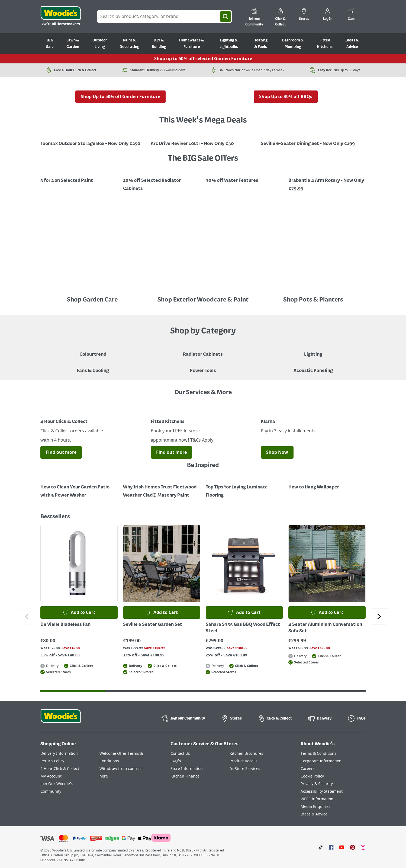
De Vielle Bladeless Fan (65, 625)
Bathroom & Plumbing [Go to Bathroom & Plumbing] (293, 44)
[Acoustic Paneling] (313, 367)
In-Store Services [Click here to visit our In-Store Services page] (245, 769)
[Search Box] (165, 17)
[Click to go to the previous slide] (27, 616)
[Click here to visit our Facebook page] (331, 847)
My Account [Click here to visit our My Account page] (51, 776)
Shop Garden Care (93, 300)
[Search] (225, 17)
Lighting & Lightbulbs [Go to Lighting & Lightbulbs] (229, 44)
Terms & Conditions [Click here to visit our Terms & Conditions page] (318, 754)
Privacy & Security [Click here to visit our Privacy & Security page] (317, 784)
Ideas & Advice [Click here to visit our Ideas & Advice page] (314, 814)
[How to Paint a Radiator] (162, 487)
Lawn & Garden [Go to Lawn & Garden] (73, 44)
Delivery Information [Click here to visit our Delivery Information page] (59, 754)
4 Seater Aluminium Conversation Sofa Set (325, 628)
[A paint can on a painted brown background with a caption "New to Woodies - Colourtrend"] (93, 351)
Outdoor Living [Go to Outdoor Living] (100, 44)
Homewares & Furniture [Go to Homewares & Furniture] (192, 44)
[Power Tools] (203, 367)
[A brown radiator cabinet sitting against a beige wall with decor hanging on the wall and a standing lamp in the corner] (203, 351)
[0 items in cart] (351, 15)
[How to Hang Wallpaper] (327, 483)
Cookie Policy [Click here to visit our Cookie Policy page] (312, 776)
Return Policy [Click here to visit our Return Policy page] (52, 761)
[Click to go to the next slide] (379, 616)
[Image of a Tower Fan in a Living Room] (93, 367)
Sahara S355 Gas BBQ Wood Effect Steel (243, 628)
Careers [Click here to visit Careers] (308, 769)
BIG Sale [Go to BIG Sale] (50, 44)
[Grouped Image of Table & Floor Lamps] (313, 351)
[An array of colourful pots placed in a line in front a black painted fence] (313, 289)
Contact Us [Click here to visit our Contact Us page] (180, 754)
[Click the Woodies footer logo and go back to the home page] (61, 720)
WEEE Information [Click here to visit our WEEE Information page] (317, 799)
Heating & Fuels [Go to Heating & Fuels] (260, 44)
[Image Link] (93, 289)
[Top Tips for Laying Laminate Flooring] (244, 487)
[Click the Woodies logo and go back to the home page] (61, 17)
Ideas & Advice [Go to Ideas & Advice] (352, 44)
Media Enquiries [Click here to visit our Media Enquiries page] (315, 807)
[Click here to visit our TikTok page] (320, 847)
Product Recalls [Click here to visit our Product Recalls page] (244, 761)
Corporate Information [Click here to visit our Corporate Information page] (321, 761)
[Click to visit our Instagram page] (363, 847)
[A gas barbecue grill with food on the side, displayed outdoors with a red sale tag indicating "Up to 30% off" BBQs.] (286, 86)
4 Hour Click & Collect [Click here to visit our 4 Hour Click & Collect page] (60, 769)
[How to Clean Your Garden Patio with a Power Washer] (79, 487)
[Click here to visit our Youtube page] (342, 847)
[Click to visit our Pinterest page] (352, 847)
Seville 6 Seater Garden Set (153, 625)
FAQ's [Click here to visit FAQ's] (176, 761)
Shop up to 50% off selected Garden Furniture (203, 59)
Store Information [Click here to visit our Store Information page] (187, 769)
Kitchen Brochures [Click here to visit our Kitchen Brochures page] (246, 754)
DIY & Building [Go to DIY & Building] (159, 44)
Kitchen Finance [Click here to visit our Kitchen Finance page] (185, 776)
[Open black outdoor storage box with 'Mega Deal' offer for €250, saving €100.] (93, 140)
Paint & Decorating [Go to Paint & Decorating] (129, 44)
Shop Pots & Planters (313, 300)
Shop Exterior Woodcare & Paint (203, 300)
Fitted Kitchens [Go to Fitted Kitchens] (325, 44)
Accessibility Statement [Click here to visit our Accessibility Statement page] (322, 791)
